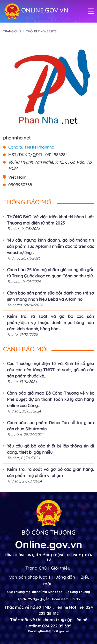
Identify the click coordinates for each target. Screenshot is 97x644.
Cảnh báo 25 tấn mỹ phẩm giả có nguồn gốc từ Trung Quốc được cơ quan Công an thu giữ (50, 273)
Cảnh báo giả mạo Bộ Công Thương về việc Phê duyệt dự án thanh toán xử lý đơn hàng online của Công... (50, 399)
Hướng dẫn (64, 577)
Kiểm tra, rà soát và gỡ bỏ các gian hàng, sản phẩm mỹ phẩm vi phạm (50, 472)
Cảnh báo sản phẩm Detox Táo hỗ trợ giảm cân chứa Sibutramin (50, 426)
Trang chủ (12, 31)
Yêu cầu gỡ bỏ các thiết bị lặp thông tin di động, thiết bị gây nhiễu (50, 449)
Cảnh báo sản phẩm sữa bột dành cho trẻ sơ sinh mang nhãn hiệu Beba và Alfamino (50, 296)
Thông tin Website (41, 31)
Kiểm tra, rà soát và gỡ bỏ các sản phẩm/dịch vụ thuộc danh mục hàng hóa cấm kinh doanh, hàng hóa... (50, 323)
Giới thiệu (61, 568)
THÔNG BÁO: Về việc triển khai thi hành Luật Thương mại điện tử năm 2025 (50, 220)
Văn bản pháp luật (28, 577)
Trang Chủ (36, 568)
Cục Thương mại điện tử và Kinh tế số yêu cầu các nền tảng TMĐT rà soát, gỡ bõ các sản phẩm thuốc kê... (50, 370)
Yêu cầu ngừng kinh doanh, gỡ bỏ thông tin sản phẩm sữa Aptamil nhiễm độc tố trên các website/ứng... (50, 246)
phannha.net (17, 138)
